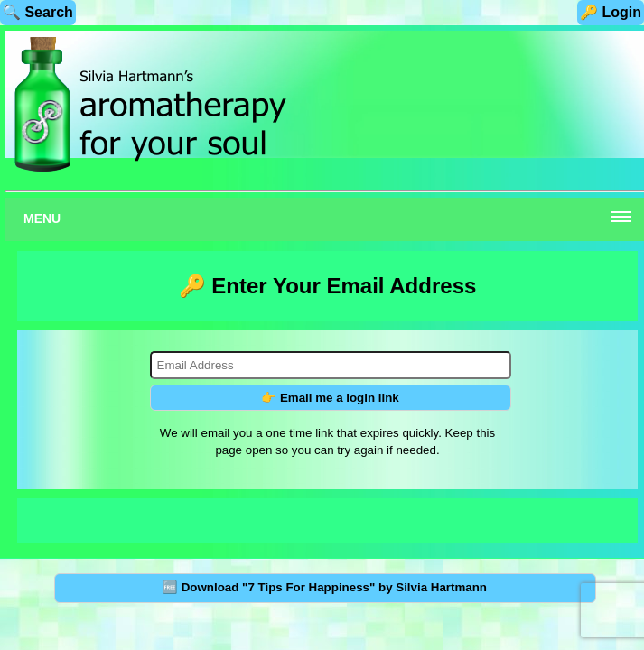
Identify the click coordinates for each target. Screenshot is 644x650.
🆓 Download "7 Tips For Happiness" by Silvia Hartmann (325, 587)
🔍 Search (38, 12)
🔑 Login (611, 12)
